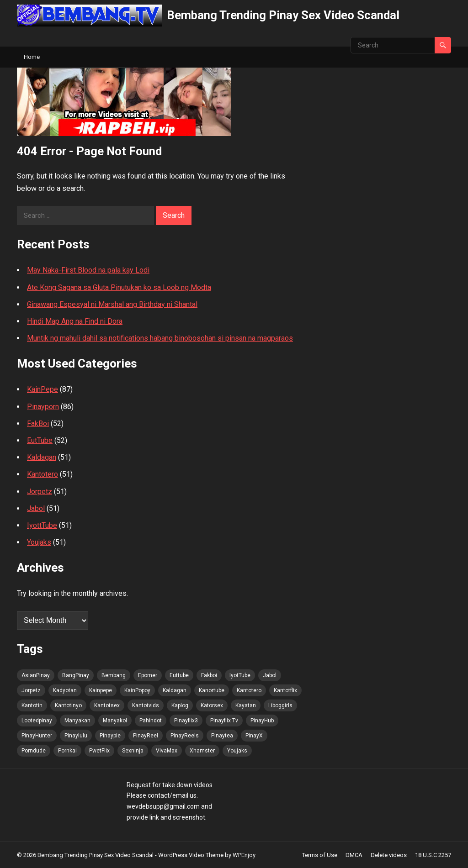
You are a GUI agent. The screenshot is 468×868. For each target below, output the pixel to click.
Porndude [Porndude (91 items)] (34, 751)
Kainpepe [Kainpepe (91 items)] (101, 690)
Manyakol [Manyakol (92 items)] (115, 721)
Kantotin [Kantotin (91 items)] (32, 705)
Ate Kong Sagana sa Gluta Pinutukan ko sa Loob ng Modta (119, 287)
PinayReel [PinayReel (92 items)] (146, 736)
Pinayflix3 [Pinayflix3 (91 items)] (186, 721)
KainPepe (43, 389)
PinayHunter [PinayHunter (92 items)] (37, 736)
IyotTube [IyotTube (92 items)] (240, 675)
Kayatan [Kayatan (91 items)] (246, 705)
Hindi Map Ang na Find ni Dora (75, 321)
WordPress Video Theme (191, 855)
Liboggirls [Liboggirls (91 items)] (280, 705)
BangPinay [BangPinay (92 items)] (76, 675)
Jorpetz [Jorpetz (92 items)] (31, 690)
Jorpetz (40, 492)
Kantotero (43, 474)
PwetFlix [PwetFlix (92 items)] (99, 751)
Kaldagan (42, 457)
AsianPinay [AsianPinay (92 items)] (36, 675)
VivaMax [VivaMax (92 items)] (167, 751)
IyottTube (42, 525)
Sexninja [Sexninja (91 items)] (133, 751)
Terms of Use (320, 855)
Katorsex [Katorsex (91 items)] (212, 705)
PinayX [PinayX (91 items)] (254, 736)
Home (32, 57)
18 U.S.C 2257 (433, 855)
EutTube (40, 440)
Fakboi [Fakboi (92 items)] (209, 675)
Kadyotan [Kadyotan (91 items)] (65, 690)
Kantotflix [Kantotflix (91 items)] (285, 690)
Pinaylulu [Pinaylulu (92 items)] (76, 736)
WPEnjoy (244, 855)
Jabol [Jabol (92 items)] (270, 675)
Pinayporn (43, 407)
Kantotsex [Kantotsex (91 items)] (107, 705)
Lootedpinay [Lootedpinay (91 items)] (37, 721)
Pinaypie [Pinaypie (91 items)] (110, 736)
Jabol (36, 508)
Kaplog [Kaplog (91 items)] (180, 705)
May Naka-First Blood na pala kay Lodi (88, 270)
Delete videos (389, 855)
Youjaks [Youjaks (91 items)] (237, 751)
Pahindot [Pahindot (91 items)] (151, 721)
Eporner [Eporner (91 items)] (148, 675)
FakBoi (38, 423)
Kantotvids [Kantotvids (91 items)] (146, 705)
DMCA (354, 855)
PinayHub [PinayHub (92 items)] (262, 721)
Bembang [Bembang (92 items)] (114, 675)
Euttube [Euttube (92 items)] (179, 675)
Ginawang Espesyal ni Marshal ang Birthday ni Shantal (112, 304)
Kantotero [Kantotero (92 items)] (249, 690)
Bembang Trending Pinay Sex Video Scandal (283, 15)
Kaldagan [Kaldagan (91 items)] (175, 690)
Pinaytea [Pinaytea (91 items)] (222, 736)
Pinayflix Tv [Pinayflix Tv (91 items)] (224, 721)
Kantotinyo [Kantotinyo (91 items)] (68, 705)
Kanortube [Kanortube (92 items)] (212, 690)
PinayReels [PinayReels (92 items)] (185, 736)
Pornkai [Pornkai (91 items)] (67, 751)
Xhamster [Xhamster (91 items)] (202, 751)
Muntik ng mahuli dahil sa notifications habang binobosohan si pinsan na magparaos (160, 338)
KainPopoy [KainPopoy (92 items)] (137, 690)
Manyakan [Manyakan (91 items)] (77, 721)
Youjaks (39, 542)
